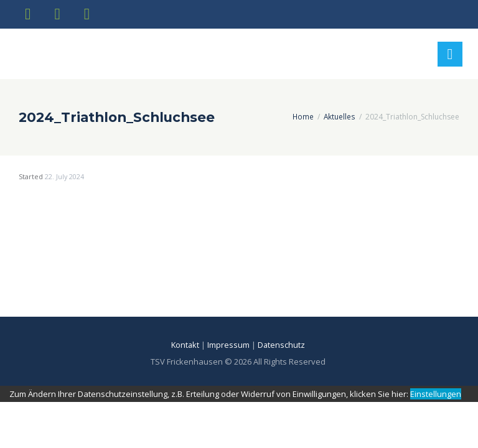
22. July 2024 (65, 180)
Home (303, 119)
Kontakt (185, 348)
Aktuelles (340, 119)
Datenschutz (283, 348)
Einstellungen (436, 396)
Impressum (229, 348)
